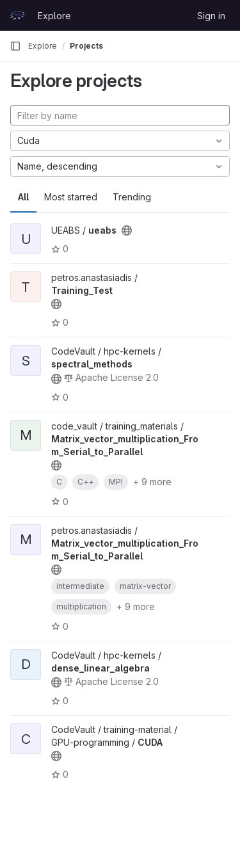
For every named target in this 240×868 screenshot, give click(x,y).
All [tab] (23, 197)
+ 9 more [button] (152, 482)
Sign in (211, 16)
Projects (86, 46)
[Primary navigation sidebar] (15, 46)
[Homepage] (17, 15)
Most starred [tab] (71, 197)
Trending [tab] (132, 197)
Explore (54, 16)
